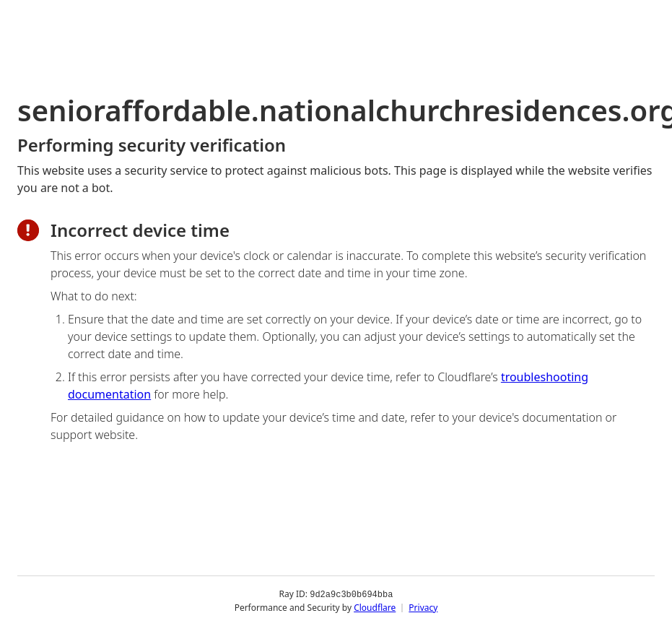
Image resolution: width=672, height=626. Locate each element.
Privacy (423, 608)
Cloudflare (375, 608)
